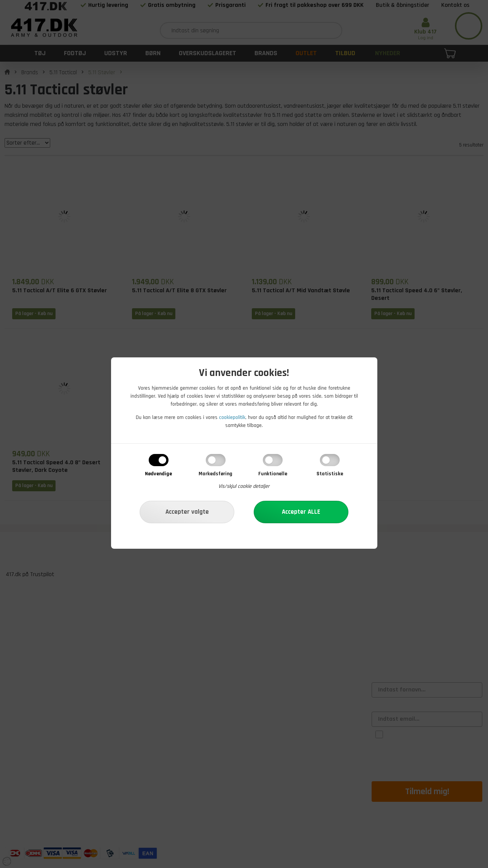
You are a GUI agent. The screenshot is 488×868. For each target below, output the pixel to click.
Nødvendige (158, 474)
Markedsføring (215, 474)
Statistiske (330, 474)
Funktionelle (273, 474)
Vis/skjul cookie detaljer (244, 486)
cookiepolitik (232, 417)
